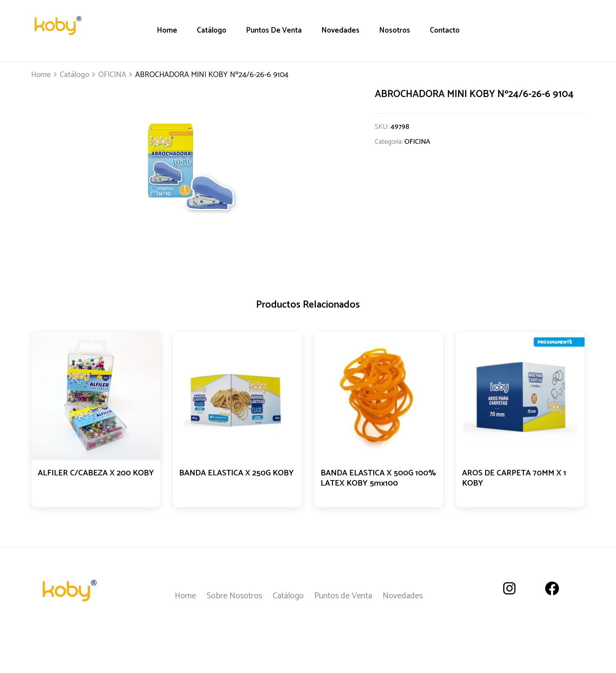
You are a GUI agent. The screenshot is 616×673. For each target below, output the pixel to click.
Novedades (403, 596)
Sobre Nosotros (234, 596)
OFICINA (112, 75)
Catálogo (74, 75)
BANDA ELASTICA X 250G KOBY (228, 479)
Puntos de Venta (343, 596)
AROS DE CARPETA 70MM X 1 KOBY (517, 479)
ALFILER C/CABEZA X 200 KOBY (87, 479)
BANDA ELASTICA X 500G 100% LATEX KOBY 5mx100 (374, 479)
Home (41, 75)
